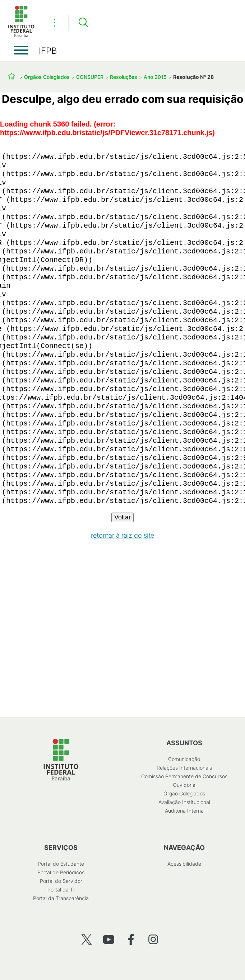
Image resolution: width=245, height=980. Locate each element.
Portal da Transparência (61, 898)
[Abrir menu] (21, 50)
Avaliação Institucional (184, 802)
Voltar (122, 517)
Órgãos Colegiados (47, 77)
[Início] (21, 36)
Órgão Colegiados (184, 793)
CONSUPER (90, 77)
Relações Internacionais (184, 768)
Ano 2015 (155, 77)
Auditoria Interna (184, 811)
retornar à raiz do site (122, 535)
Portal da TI (61, 889)
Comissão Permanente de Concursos (184, 776)
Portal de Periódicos (61, 872)
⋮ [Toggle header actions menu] (54, 23)
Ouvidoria (184, 785)
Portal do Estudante (61, 864)
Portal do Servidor (61, 881)
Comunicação (184, 759)
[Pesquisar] (83, 23)
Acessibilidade (184, 864)
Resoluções (124, 77)
